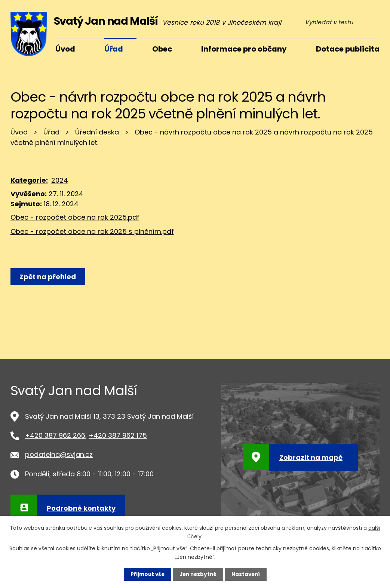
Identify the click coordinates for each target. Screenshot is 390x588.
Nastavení (248, 574)
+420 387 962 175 (118, 435)
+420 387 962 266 (55, 435)
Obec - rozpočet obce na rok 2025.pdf (75, 217)
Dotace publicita (348, 49)
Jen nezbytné (198, 574)
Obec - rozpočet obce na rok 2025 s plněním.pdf (92, 231)
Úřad (51, 132)
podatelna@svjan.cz (59, 454)
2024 (60, 180)
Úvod (19, 132)
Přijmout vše (146, 574)
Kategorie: (29, 180)
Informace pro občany (244, 49)
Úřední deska (97, 132)
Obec (162, 49)
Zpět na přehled (49, 277)
